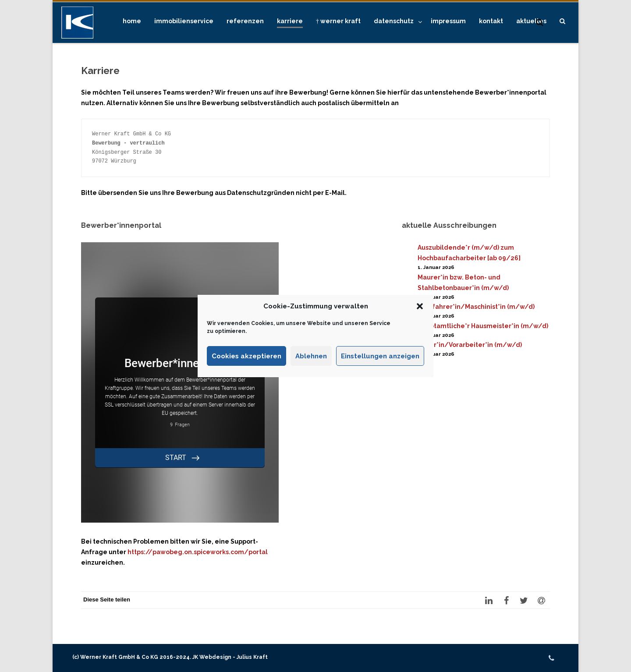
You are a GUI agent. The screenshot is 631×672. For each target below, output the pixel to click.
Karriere (290, 21)
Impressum (448, 21)
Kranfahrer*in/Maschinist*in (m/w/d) (476, 307)
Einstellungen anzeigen (380, 356)
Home (132, 21)
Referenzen (245, 21)
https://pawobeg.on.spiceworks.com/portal (198, 552)
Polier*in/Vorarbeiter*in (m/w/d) (470, 345)
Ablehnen (311, 356)
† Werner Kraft (338, 21)
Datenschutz (394, 21)
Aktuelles (531, 21)
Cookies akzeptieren (246, 356)
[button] (420, 306)
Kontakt (491, 21)
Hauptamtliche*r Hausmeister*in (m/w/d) (483, 326)
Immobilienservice (184, 21)
